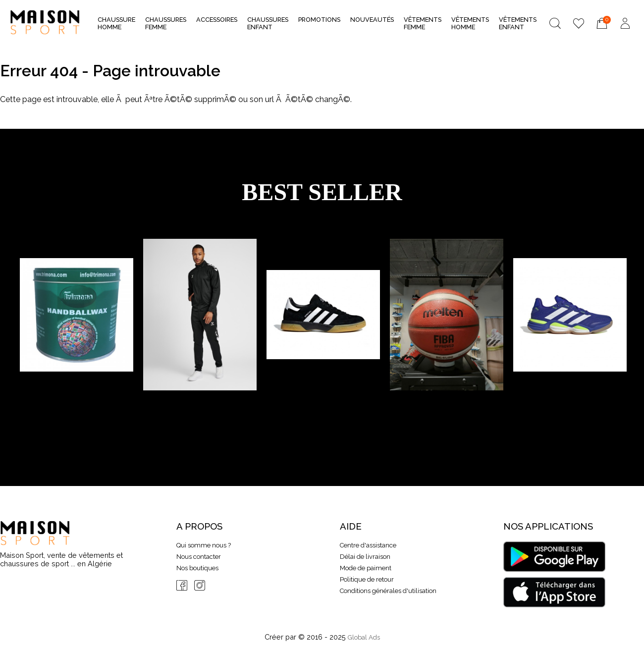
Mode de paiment (366, 568)
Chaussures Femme (166, 23)
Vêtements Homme (470, 23)
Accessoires (217, 23)
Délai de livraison (365, 557)
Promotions (319, 20)
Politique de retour (367, 579)
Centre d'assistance (368, 545)
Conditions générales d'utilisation (388, 591)
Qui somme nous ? (204, 545)
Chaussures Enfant (268, 23)
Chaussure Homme (116, 23)
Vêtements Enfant (518, 23)
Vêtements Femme (423, 23)
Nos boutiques (197, 568)
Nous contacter (199, 557)
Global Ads (364, 637)
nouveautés (372, 20)
